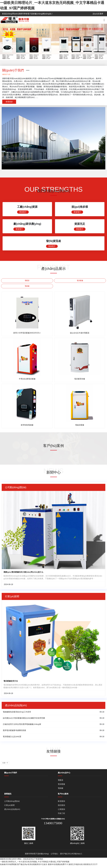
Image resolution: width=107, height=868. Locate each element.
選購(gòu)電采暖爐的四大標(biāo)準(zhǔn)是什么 (23, 574)
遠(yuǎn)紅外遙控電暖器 (80, 335)
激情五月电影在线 (76, 867)
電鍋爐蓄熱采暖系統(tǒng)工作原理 (17, 714)
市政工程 (61, 816)
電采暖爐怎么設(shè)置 (12, 739)
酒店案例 (61, 807)
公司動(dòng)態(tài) (12, 803)
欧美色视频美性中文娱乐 (37, 867)
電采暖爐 (80, 283)
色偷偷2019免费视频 (8, 867)
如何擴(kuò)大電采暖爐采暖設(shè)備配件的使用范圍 (24, 720)
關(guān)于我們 (11, 775)
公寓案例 (61, 812)
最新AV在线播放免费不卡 (58, 867)
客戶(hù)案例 (63, 796)
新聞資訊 (8, 796)
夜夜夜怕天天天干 (90, 867)
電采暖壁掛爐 (80, 381)
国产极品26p (22, 867)
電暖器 (27, 283)
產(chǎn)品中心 (64, 775)
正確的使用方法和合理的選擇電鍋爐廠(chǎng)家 (22, 726)
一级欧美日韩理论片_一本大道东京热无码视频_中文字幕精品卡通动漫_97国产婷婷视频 (35, 864)
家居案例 (61, 803)
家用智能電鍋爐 (27, 427)
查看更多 (9, 102)
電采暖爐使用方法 (11, 683)
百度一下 (5, 765)
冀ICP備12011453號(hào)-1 (71, 856)
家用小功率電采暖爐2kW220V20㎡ (27, 335)
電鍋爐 (27, 288)
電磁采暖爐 (80, 427)
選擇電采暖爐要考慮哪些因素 (14, 733)
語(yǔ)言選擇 (98, 14)
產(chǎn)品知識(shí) (12, 812)
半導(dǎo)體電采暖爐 (27, 381)
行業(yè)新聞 (9, 807)
